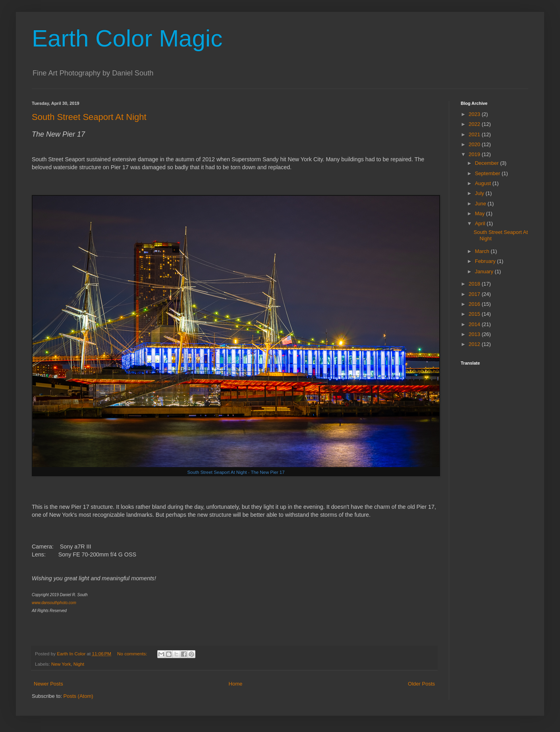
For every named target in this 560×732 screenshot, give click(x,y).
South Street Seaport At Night (89, 117)
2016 (475, 304)
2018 (475, 284)
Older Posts (421, 684)
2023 (475, 114)
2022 (475, 124)
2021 (475, 134)
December (488, 163)
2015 (475, 314)
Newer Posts (48, 684)
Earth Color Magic (127, 38)
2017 (475, 294)
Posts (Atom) (78, 696)
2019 (475, 154)
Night (79, 664)
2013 (475, 334)
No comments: (133, 654)
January (485, 271)
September (488, 173)
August (484, 183)
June (481, 204)
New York (61, 664)
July (480, 193)
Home (236, 684)
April (481, 223)
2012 (475, 344)
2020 (475, 144)
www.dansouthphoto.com (54, 603)
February (486, 261)
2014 (475, 324)
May (481, 213)
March (483, 251)
